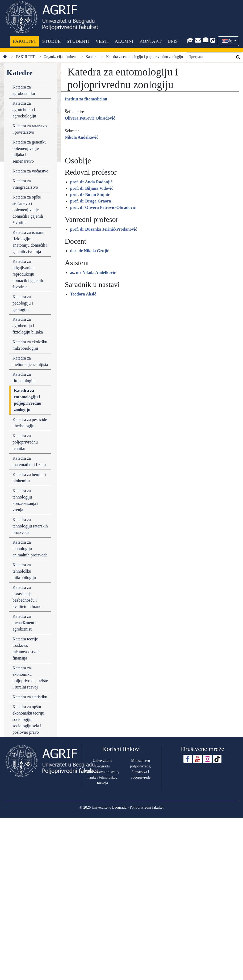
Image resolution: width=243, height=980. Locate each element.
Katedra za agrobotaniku (24, 90)
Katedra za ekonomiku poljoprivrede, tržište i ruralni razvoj (30, 677)
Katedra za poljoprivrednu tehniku (25, 442)
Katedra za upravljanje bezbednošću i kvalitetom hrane (27, 597)
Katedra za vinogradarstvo (25, 184)
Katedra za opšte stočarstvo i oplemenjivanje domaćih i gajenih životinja (28, 210)
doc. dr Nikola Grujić (90, 251)
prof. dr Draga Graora (91, 201)
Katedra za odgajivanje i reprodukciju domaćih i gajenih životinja (28, 274)
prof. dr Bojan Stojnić (90, 195)
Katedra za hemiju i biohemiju (29, 478)
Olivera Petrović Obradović (90, 118)
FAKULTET (25, 41)
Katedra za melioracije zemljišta (30, 361)
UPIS (173, 41)
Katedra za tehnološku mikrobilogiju (24, 571)
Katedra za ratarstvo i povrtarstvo (30, 129)
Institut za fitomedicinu (86, 99)
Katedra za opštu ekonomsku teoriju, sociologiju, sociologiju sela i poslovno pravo (29, 719)
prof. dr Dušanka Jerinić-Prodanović (104, 229)
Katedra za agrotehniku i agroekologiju (24, 110)
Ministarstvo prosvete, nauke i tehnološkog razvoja (102, 777)
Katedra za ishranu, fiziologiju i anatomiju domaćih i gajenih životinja (30, 242)
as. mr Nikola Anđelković (93, 273)
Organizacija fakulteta (60, 57)
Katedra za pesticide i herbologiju (30, 423)
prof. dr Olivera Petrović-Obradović (103, 207)
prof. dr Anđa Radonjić (91, 182)
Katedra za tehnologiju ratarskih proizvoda (30, 526)
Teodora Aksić (83, 294)
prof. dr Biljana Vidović (92, 188)
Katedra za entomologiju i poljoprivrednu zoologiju (28, 400)
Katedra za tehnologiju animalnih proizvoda (30, 549)
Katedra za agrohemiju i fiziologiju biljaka (28, 326)
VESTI (102, 41)
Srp (231, 41)
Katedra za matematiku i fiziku (29, 461)
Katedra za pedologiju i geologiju (23, 303)
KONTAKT (150, 41)
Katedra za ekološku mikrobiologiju (30, 345)
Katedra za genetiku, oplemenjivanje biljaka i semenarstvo (30, 152)
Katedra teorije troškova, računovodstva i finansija (26, 649)
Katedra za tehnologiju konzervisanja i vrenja (25, 500)
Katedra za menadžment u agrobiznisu (25, 623)
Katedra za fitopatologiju (24, 377)
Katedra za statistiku (30, 697)
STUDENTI (78, 41)
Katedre (91, 57)
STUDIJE (51, 41)
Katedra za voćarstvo (30, 171)
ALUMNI (124, 41)
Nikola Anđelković (82, 137)
